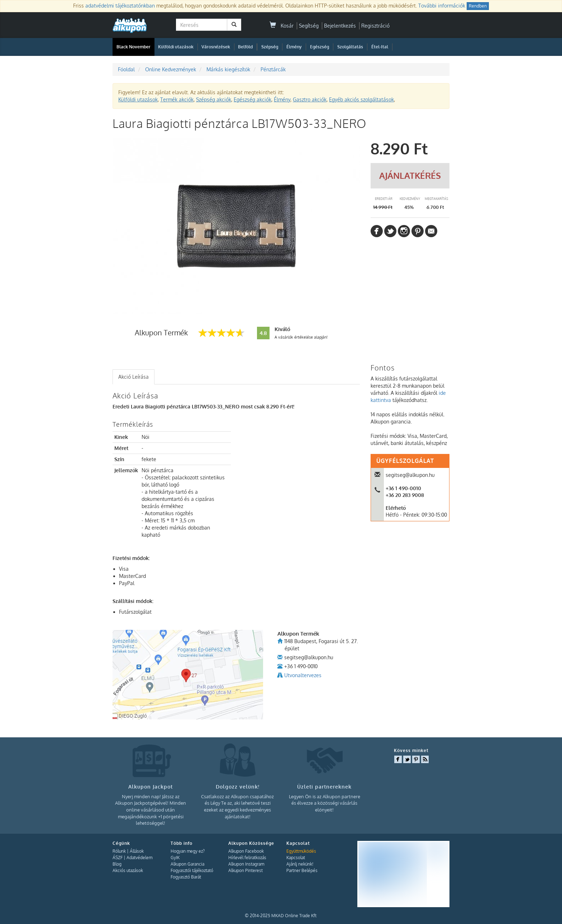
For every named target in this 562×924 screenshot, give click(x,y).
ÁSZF (118, 858)
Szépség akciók (214, 99)
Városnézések (216, 47)
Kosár (282, 26)
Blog (117, 864)
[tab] (134, 377)
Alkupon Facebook (246, 851)
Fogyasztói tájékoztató (192, 870)
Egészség (320, 47)
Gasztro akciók (310, 99)
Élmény (294, 47)
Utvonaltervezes (303, 675)
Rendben (478, 6)
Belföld (245, 47)
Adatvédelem (139, 858)
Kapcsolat (296, 858)
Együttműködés (301, 851)
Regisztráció (375, 26)
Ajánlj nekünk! (300, 864)
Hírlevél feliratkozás (247, 858)
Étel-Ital (380, 47)
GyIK (175, 858)
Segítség (309, 26)
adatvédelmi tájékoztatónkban (120, 6)
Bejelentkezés (340, 26)
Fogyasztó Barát (186, 877)
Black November (134, 47)
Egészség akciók (253, 99)
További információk (442, 6)
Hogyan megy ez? (188, 851)
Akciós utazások (128, 870)
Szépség (270, 47)
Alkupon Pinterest (246, 870)
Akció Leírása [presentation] (134, 377)
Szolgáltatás (350, 47)
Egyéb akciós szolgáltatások (361, 99)
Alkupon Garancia (187, 864)
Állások (137, 851)
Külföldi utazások (176, 47)
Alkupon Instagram (246, 864)
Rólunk (119, 851)
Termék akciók (177, 99)
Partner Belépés (302, 870)
